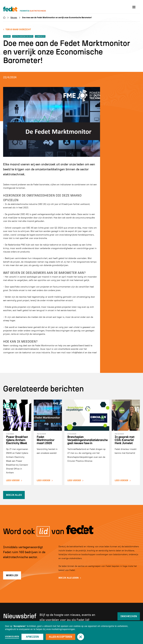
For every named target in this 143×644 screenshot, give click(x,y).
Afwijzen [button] (32, 637)
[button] (81, 637)
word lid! (12, 575)
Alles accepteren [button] (61, 637)
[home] (28, 9)
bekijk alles (14, 495)
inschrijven (129, 616)
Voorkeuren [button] (12, 637)
